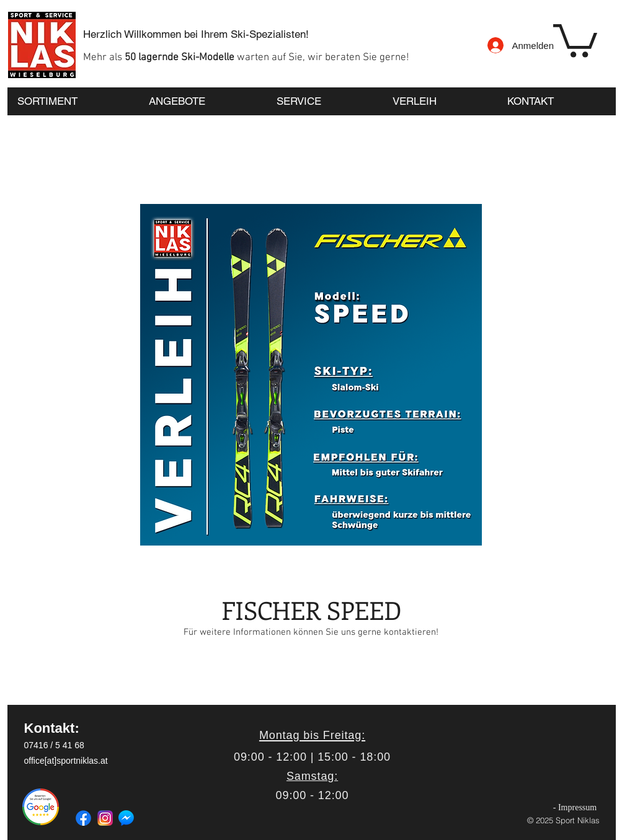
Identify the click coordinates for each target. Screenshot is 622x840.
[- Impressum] (575, 807)
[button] (575, 39)
